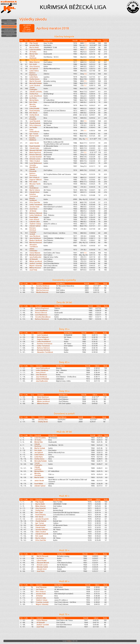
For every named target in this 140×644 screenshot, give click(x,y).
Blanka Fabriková (36, 240)
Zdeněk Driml (34, 192)
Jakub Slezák (34, 143)
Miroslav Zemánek (33, 105)
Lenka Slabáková (36, 215)
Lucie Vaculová (35, 85)
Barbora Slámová (36, 213)
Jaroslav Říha (34, 45)
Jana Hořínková (35, 238)
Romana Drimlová (33, 229)
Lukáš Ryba (34, 77)
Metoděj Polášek (36, 83)
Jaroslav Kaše (34, 207)
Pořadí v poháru (9, 30)
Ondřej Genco (34, 79)
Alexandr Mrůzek (36, 150)
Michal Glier (34, 54)
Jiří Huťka (33, 52)
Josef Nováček (35, 121)
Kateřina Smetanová (34, 195)
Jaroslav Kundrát (36, 157)
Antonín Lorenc (35, 159)
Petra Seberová (35, 125)
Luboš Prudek (34, 108)
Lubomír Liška (35, 222)
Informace (9, 36)
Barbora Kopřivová (33, 74)
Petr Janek (33, 182)
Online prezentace (9, 24)
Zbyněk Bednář (35, 123)
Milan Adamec (35, 62)
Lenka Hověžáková (34, 187)
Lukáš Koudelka (35, 50)
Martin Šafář (34, 136)
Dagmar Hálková (35, 180)
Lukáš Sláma (34, 71)
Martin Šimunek (35, 81)
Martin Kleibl (34, 47)
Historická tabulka (9, 33)
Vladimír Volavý (35, 224)
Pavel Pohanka (35, 111)
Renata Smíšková (33, 199)
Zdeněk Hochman (33, 57)
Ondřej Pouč (34, 94)
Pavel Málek (34, 217)
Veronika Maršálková (34, 166)
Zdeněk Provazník (33, 170)
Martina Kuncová (36, 242)
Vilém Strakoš (35, 161)
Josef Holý (33, 270)
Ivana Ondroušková (34, 131)
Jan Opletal (34, 69)
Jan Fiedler (33, 127)
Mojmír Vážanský (36, 266)
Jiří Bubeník (34, 259)
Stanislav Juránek (33, 233)
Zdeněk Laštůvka (36, 92)
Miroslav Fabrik (35, 184)
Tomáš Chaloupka (33, 89)
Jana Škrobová (35, 236)
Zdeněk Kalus (34, 148)
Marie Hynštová (35, 152)
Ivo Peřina (33, 98)
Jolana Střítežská (33, 250)
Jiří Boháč (33, 211)
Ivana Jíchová (34, 219)
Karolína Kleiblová (33, 139)
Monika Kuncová (35, 255)
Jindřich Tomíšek (36, 263)
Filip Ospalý (34, 43)
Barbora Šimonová (33, 174)
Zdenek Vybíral (35, 226)
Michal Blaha (34, 100)
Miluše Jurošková (36, 261)
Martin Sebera (35, 190)
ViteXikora (69, 641)
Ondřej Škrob (34, 115)
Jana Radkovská (35, 257)
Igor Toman (34, 134)
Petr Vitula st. (35, 177)
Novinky (9, 21)
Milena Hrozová (35, 268)
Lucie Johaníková (36, 96)
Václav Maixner (35, 253)
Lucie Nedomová (36, 163)
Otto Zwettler (35, 202)
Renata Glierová (35, 155)
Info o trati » (27, 31)
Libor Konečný (35, 66)
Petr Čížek (33, 102)
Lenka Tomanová (36, 205)
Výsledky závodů (9, 27)
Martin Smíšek (35, 60)
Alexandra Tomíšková (34, 246)
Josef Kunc (33, 209)
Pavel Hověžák (35, 146)
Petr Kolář (33, 64)
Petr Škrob (33, 113)
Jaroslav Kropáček (33, 118)
